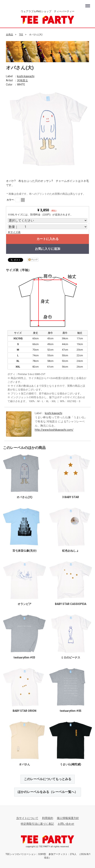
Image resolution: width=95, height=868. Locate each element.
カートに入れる (48, 239)
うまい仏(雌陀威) (71, 764)
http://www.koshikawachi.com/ (54, 430)
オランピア (24, 604)
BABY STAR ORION (24, 711)
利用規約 (48, 818)
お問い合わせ (66, 824)
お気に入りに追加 (48, 249)
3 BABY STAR (71, 497)
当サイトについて (27, 818)
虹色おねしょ (71, 550)
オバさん (24, 764)
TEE (21, 35)
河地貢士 (23, 80)
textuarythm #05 (71, 711)
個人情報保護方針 (68, 818)
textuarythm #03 (24, 657)
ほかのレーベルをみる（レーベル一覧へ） (48, 792)
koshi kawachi (26, 76)
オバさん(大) (24, 497)
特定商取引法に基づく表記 (37, 824)
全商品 (9, 35)
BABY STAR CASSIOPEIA (71, 604)
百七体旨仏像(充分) (24, 550)
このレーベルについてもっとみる (48, 779)
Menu (88, 4)
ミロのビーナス (71, 657)
